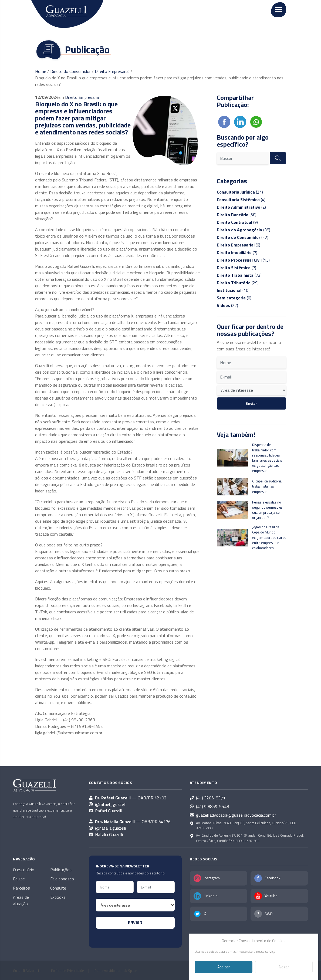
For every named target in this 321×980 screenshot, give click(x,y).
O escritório (24, 870)
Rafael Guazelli (108, 811)
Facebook (273, 878)
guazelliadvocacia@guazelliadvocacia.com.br (236, 815)
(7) (237, 252)
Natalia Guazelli (109, 834)
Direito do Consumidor (70, 71)
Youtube (271, 896)
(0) (234, 298)
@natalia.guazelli (110, 828)
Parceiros (21, 888)
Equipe (19, 879)
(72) (239, 275)
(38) (244, 230)
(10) (233, 290)
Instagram (212, 878)
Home (41, 71)
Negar (284, 967)
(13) (243, 260)
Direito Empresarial (112, 71)
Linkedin (211, 896)
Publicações (61, 870)
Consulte (58, 888)
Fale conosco (62, 879)
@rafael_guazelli (111, 804)
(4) (241, 200)
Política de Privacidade (67, 971)
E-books (58, 897)
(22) (243, 237)
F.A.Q (269, 913)
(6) (239, 245)
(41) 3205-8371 (211, 798)
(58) (237, 215)
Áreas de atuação (21, 900)
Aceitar (224, 967)
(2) (241, 207)
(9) (237, 222)
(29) (238, 283)
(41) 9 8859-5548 (212, 806)
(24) (240, 192)
